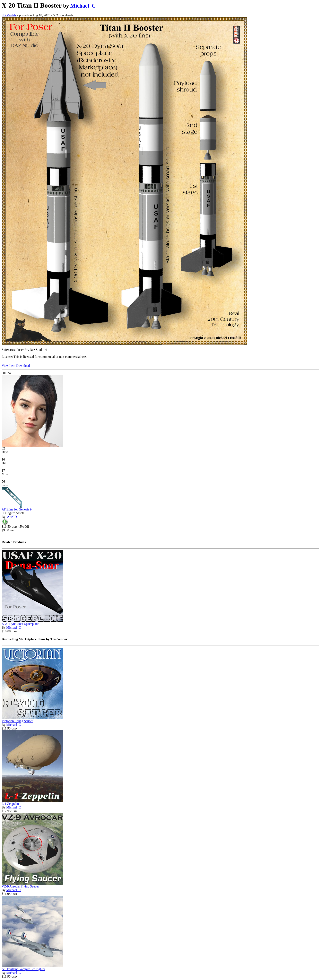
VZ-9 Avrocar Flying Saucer (20, 886)
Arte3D (12, 517)
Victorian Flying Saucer (17, 721)
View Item (9, 366)
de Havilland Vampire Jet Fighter (23, 969)
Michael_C (83, 6)
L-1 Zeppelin (10, 804)
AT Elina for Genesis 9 (17, 509)
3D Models (9, 15)
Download (23, 366)
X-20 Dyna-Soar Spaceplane (20, 624)
